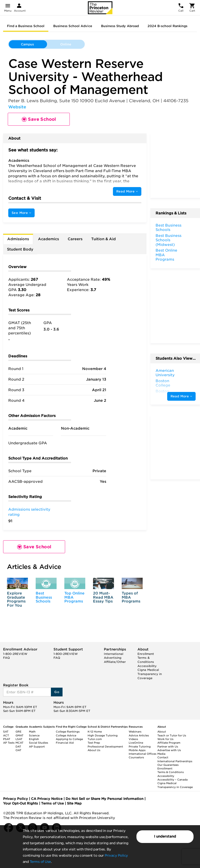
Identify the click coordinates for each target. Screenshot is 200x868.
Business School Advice (73, 26)
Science (34, 735)
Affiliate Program (169, 743)
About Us (94, 750)
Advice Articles (139, 735)
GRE (18, 732)
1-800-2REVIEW (15, 654)
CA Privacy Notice (47, 799)
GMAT (20, 735)
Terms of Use (40, 862)
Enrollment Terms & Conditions (146, 658)
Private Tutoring (140, 746)
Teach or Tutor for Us (172, 735)
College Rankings (68, 732)
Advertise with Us (169, 750)
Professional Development (105, 746)
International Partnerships (175, 761)
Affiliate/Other (115, 662)
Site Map (74, 803)
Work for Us (165, 739)
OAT (18, 750)
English (34, 739)
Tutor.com (95, 739)
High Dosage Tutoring (103, 735)
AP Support (37, 746)
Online (66, 44)
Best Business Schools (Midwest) (168, 240)
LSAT (19, 739)
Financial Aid (65, 743)
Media (161, 754)
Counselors (136, 757)
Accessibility (147, 666)
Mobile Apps (137, 750)
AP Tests (9, 743)
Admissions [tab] (18, 239)
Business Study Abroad (120, 26)
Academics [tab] (48, 239)
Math (32, 732)
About (162, 732)
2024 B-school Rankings (167, 26)
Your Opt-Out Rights (21, 803)
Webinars (135, 732)
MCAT (20, 743)
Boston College (163, 383)
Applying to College (69, 739)
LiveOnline (136, 743)
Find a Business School (26, 26)
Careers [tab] (75, 239)
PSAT (7, 739)
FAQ (6, 658)
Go (57, 692)
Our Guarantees (168, 765)
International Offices (143, 754)
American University (165, 373)
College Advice (66, 735)
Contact (163, 757)
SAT (6, 732)
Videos (133, 739)
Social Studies (39, 743)
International (114, 654)
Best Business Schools (44, 597)
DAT (18, 746)
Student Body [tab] (20, 249)
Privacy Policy (116, 855)
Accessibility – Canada (172, 779)
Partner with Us (168, 746)
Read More (127, 191)
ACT (6, 735)
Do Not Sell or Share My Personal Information (105, 799)
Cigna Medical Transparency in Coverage (150, 674)
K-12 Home (95, 732)
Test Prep (94, 743)
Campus (27, 44)
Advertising (113, 658)
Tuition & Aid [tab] (103, 239)
